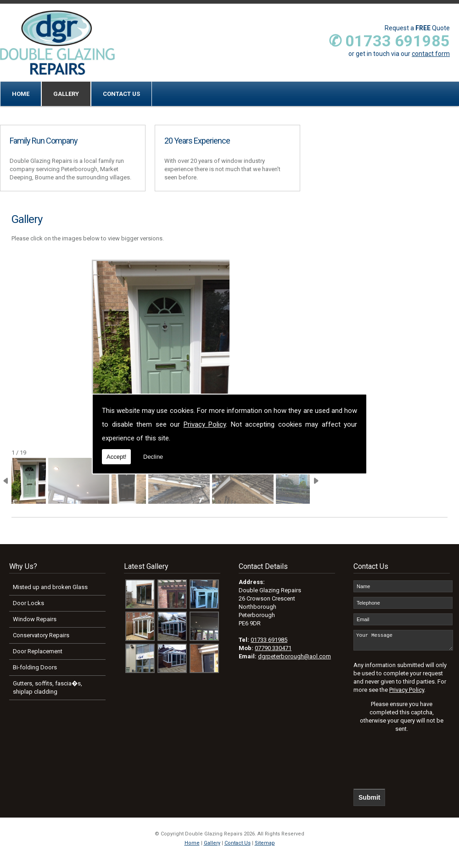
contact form (431, 54)
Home (21, 94)
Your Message (403, 642)
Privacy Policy (205, 424)
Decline (153, 457)
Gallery (66, 94)
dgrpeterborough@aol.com (294, 656)
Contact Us (121, 94)
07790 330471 (273, 648)
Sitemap (265, 847)
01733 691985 (269, 640)
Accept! (116, 457)
